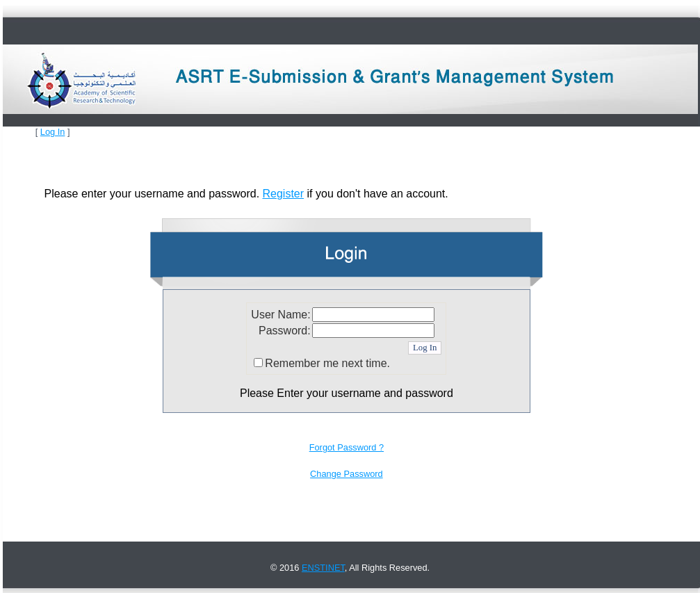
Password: (285, 331)
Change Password (347, 474)
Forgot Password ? (347, 447)
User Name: (280, 315)
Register (284, 194)
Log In (53, 132)
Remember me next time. (327, 363)
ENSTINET (323, 568)
